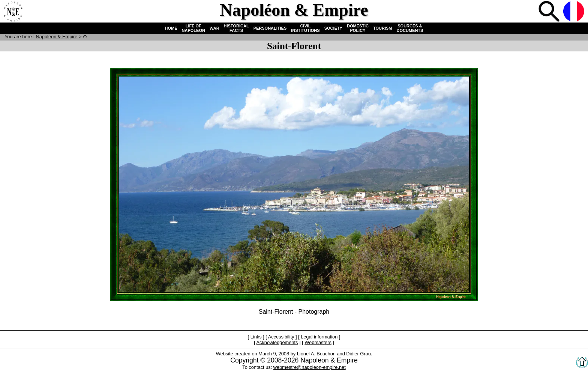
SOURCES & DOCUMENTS (410, 28)
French (574, 12)
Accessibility (281, 337)
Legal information (319, 337)
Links (256, 337)
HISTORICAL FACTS (236, 28)
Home (13, 12)
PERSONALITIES (270, 28)
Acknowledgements (277, 342)
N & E (56, 37)
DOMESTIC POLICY (358, 28)
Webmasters (318, 342)
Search (550, 12)
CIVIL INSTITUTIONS (305, 28)
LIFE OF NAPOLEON (193, 28)
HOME (171, 28)
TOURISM (383, 28)
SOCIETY (333, 28)
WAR (214, 28)
